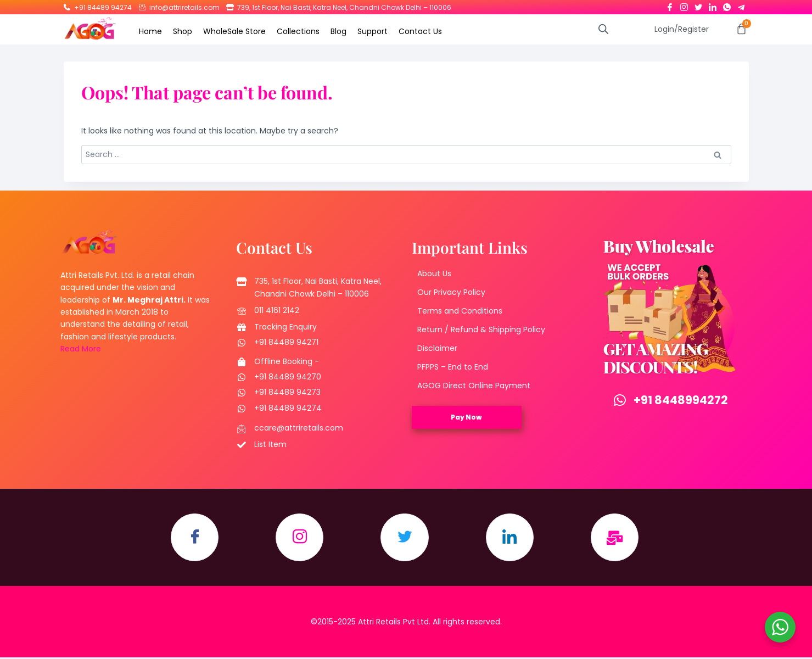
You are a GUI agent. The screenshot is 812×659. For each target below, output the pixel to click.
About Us (434, 274)
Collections (298, 31)
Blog (338, 31)
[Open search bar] (603, 29)
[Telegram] (741, 5)
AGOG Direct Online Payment (474, 386)
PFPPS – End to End (453, 367)
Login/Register (682, 29)
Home (150, 31)
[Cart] (741, 29)
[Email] (618, 539)
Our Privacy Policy (451, 293)
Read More (81, 349)
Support (373, 31)
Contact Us (420, 31)
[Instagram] (684, 5)
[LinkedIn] (713, 5)
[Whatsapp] (727, 5)
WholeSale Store (234, 31)
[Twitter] (698, 5)
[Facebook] (670, 5)
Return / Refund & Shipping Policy (481, 330)
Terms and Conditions (460, 311)
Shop (183, 31)
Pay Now (466, 418)
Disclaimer (437, 349)
